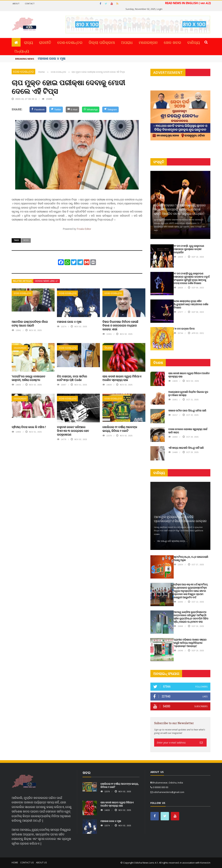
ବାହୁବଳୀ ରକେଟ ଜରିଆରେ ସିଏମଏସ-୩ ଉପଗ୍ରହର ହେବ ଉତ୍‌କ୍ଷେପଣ (73, 431)
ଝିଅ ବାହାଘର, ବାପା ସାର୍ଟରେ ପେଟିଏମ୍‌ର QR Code (72, 378)
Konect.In (205, 863)
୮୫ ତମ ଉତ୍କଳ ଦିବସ (184, 329)
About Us (41, 863)
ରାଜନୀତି (45, 42)
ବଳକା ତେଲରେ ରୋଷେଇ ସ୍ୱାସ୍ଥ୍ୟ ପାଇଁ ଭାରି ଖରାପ (188, 431)
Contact (30, 3)
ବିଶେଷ (108, 348)
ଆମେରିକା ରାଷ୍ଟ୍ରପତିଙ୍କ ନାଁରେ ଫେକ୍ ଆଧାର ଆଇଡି (30, 323)
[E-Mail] (72, 110)
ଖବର (86, 773)
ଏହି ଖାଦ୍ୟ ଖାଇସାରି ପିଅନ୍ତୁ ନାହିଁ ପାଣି (186, 448)
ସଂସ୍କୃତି (159, 162)
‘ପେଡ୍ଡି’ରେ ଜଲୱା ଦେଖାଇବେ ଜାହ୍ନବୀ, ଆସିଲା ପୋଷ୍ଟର (28, 378)
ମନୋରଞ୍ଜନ (148, 42)
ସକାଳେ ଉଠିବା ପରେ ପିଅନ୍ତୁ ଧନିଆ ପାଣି (187, 410)
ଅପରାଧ (127, 42)
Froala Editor (84, 229)
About (16, 3)
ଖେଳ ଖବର (172, 42)
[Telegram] (110, 110)
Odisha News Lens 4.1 (47, 281)
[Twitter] (56, 110)
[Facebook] (38, 110)
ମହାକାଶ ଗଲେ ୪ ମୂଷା (52, 58)
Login (160, 9)
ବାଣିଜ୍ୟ (194, 42)
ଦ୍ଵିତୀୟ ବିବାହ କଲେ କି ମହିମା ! (29, 427)
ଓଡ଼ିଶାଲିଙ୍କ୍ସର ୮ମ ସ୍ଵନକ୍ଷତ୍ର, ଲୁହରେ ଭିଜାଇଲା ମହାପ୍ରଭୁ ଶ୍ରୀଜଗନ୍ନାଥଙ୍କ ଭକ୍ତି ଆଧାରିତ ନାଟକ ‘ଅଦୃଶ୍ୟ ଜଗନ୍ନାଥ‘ (180, 209)
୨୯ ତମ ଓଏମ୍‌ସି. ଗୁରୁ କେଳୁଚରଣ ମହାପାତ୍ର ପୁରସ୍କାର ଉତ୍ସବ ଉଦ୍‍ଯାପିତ (189, 249)
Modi (26, 240)
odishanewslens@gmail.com (169, 792)
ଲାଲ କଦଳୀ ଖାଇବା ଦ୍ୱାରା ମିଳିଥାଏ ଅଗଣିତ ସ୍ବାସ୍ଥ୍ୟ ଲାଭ (122, 378)
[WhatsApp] (91, 110)
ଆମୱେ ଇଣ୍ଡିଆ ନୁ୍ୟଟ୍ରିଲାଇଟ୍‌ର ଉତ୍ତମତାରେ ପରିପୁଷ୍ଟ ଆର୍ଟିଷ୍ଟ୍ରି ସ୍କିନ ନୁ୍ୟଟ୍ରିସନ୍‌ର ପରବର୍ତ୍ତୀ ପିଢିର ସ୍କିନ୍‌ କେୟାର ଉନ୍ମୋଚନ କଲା (191, 617)
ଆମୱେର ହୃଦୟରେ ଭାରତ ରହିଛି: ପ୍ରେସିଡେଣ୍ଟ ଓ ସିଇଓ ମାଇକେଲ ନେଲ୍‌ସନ (180, 519)
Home (15, 863)
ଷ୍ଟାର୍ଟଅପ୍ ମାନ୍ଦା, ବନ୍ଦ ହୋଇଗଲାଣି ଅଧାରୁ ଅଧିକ (191, 558)
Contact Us (27, 863)
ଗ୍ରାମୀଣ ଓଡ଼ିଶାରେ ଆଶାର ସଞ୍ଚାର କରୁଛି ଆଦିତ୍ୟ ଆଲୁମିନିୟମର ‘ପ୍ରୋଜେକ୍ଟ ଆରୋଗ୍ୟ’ (190, 643)
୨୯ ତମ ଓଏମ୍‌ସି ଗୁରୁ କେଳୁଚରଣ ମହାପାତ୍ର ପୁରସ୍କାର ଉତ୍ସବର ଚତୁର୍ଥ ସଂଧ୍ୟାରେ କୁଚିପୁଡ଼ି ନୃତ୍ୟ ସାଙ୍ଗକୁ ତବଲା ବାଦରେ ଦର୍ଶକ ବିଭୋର (192, 278)
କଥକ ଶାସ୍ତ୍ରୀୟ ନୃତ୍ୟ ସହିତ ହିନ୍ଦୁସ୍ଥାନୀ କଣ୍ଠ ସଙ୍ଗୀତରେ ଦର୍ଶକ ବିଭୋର (191, 304)
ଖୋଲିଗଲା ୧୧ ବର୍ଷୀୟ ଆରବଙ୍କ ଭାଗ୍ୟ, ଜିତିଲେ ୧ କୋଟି (120, 429)
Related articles (22, 281)
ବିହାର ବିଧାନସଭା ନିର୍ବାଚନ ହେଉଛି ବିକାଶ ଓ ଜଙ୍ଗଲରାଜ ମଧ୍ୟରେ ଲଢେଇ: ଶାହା (120, 325)
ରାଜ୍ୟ (28, 42)
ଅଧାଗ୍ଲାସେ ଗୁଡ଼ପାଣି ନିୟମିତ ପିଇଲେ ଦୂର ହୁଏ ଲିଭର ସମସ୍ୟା (188, 393)
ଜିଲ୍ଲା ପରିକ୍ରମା (102, 42)
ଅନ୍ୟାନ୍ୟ (22, 51)
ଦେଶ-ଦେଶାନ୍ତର (70, 42)
